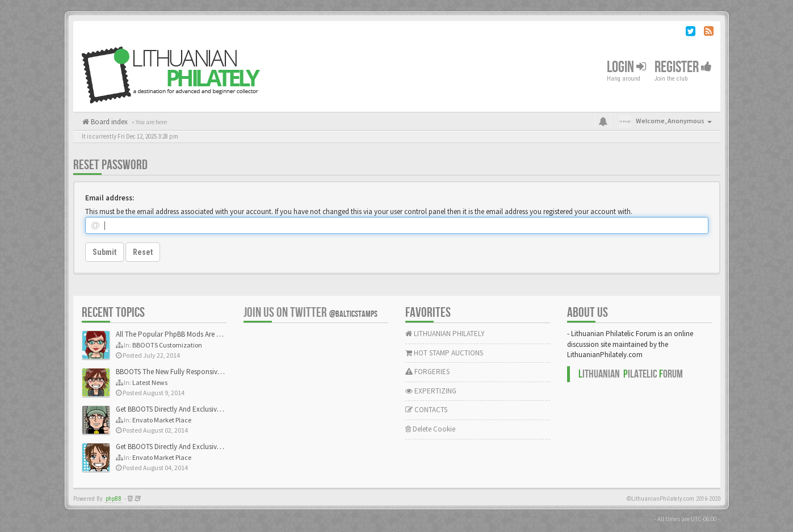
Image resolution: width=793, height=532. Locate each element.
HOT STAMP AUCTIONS (444, 353)
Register (683, 67)
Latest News (150, 382)
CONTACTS (426, 410)
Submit (104, 252)
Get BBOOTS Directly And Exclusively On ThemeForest (197, 409)
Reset (143, 252)
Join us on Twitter (311, 313)
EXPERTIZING (431, 391)
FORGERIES (427, 372)
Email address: (110, 198)
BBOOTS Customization (167, 345)
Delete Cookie (430, 429)
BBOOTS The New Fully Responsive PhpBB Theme (191, 372)
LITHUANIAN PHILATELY (445, 334)
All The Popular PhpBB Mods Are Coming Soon (188, 334)
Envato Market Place (162, 420)
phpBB (114, 499)
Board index (108, 122)
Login (626, 67)
